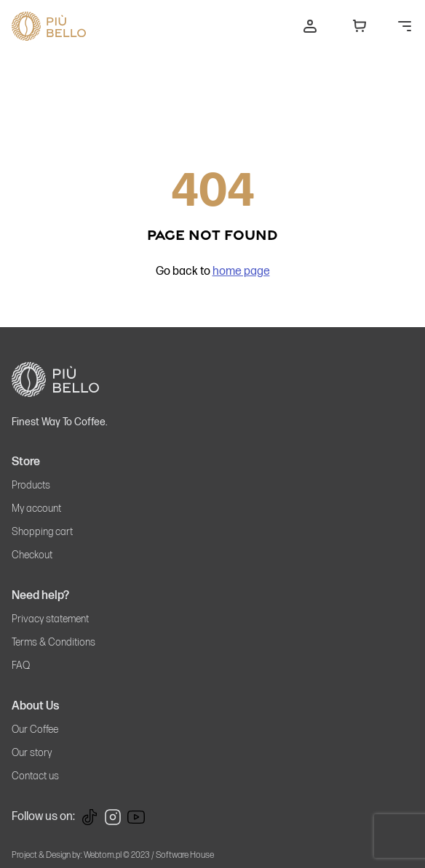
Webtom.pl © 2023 (117, 855)
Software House (185, 855)
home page (241, 272)
